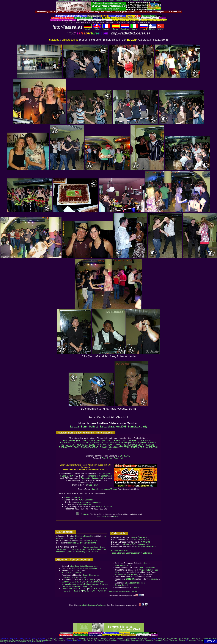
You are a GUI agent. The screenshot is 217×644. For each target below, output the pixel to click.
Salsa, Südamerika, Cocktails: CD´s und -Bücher (81, 576)
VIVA (109, 449)
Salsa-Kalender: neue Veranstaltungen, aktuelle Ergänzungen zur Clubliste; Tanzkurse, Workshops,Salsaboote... (85, 584)
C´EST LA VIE (124, 456)
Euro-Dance (107, 458)
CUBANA (132, 440)
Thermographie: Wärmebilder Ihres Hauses (26, 640)
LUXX (144, 443)
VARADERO (151, 447)
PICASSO (127, 445)
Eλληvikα (152, 28)
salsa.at (117, 516)
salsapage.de (85, 504)
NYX (99, 445)
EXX (76, 443)
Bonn (116, 458)
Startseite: (83, 514)
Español (116, 28)
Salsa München (143, 638)
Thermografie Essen (24, 642)
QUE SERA (138, 445)
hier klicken (152, 579)
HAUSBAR (95, 443)
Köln (122, 458)
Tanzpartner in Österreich (92, 478)
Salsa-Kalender (71, 638)
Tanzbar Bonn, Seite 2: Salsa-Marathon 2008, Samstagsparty (108, 427)
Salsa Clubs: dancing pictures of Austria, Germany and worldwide (101, 638)
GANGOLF (84, 443)
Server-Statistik (122, 585)
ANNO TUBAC (69, 440)
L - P (74, 538)
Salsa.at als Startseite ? (135, 583)
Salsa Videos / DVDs (72, 1)
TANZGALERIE (138, 447)
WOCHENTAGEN (141, 540)
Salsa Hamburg (130, 638)
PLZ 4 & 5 (103, 589)
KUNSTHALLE (121, 443)
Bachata (50, 638)
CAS (109, 440)
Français (106, 28)
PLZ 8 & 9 (77, 591)
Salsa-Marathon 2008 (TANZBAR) (115, 447)
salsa (61, 638)
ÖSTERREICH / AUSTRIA (95, 591)
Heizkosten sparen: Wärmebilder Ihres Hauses (144, 1)
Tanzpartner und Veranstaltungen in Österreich (131, 553)
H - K (69, 538)
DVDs (91, 580)
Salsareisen (83, 1)
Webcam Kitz (92, 640)
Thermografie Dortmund (8, 642)
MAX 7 (73, 445)
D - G (63, 538)
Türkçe (160, 29)
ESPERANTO (66, 443)
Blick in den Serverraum (145, 546)
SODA (77, 447)
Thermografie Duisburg (195, 640)
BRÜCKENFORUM (97, 440)
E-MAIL (136, 587)
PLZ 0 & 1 (82, 589)
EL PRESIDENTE (145, 440)
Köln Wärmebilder (38, 642)
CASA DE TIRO (120, 440)
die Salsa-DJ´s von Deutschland (82, 543)
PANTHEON (108, 445)
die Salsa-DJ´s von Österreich (136, 544)
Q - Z (80, 538)
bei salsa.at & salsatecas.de (86, 568)
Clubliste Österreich (138, 537)
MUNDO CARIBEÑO (86, 445)
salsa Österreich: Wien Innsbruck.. (54, 640)
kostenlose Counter (123, 1)
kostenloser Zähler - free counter (143, 640)
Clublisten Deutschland (85, 536)
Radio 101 (162, 638)
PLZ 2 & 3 (93, 589)
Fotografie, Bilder (124, 640)
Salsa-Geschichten (147, 568)
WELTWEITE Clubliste (71, 573)
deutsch (88, 28)
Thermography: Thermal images (178, 638)
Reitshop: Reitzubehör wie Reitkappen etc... (102, 1)
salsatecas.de (103, 516)
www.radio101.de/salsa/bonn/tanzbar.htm (123, 591)
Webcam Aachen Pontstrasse (108, 640)
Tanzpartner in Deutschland (100, 476)
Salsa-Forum (93, 485)
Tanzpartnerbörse (69, 589)
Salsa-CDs (62, 1)
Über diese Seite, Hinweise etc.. (84, 566)
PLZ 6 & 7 (67, 591)
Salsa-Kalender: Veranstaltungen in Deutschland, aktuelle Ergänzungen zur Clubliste (81, 550)
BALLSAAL (82, 440)
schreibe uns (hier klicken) (127, 574)
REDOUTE (150, 445)
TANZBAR (94, 447)
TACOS (84, 447)
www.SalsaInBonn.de (74, 498)
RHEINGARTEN (66, 447)
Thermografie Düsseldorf (178, 640)
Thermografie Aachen (161, 640)
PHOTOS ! (92, 541)
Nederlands (125, 28)
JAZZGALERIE (108, 443)
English (97, 28)
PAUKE (118, 445)
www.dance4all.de (87, 500)
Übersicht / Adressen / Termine (104, 489)
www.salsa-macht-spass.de (89, 502)
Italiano (134, 28)
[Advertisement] (108, 14)
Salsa (56, 638)
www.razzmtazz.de (104, 507)
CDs (84, 580)
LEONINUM (134, 443)
